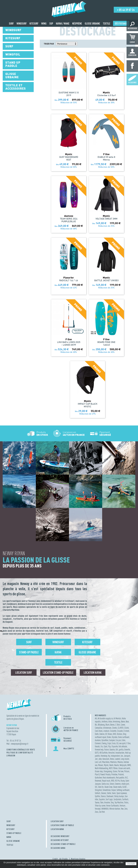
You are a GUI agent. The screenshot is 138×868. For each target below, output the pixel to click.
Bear (127, 722)
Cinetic (115, 728)
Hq (109, 756)
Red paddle (120, 778)
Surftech (125, 799)
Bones (112, 725)
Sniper (114, 790)
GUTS (97, 753)
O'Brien (115, 768)
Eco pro (118, 740)
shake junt (125, 784)
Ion (122, 756)
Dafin (97, 734)
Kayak (58, 652)
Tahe (102, 802)
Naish (111, 765)
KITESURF (11, 829)
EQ (117, 743)
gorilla (121, 750)
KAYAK (9, 837)
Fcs (102, 746)
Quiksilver (98, 778)
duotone (98, 740)
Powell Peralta (105, 774)
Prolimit (121, 774)
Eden (124, 740)
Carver (123, 725)
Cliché (126, 728)
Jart (96, 759)
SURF (9, 821)
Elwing (104, 743)
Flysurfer (115, 746)
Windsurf (58, 642)
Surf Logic (109, 799)
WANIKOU (105, 809)
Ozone (115, 771)
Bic (96, 725)
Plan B (97, 774)
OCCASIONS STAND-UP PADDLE (63, 844)
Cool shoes (99, 731)
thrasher (107, 802)
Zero (126, 809)
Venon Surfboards (113, 806)
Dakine (102, 734)
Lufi (100, 762)
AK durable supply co (105, 718)
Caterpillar (99, 728)
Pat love (121, 771)
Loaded (117, 759)
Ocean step (99, 771)
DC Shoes (109, 734)
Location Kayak (93, 672)
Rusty (123, 781)
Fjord (106, 746)
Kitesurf (87, 642)
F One (128, 743)
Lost (96, 762)
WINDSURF (11, 825)
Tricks (126, 802)
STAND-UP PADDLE (14, 833)
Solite (109, 793)
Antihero (105, 722)
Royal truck (106, 781)
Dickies (119, 734)
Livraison (11, 756)
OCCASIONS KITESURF (60, 840)
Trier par (49, 44)
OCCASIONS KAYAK (58, 848)
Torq (112, 802)
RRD (113, 781)
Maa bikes (106, 762)
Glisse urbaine (87, 652)
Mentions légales (78, 859)
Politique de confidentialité (20, 753)
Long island (125, 759)
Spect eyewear (122, 793)
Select (112, 784)
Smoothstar (107, 790)
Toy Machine (119, 802)
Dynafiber (105, 740)
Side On (101, 787)
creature (106, 731)
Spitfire (97, 796)
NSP (110, 768)
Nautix (117, 765)
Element (98, 743)
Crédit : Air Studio (60, 859)
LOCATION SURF (57, 821)
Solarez (104, 793)
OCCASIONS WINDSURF (60, 836)
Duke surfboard (124, 737)
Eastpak (112, 740)
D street (126, 731)
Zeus (97, 812)
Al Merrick (117, 718)
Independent (115, 756)
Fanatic (97, 746)
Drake (109, 737)
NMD (129, 765)
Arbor (110, 722)
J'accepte (131, 864)
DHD (114, 734)
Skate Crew (108, 787)
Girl (117, 750)
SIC (96, 787)
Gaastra (112, 750)
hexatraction (120, 753)
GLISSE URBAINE (13, 841)
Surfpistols (118, 799)
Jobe (100, 759)
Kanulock (106, 759)
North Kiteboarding (102, 768)
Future (107, 750)
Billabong (101, 725)
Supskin (102, 799)
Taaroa (97, 802)
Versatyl (98, 809)
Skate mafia (117, 787)
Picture (127, 771)
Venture (123, 806)
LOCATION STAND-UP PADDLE (62, 825)
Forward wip (99, 750)
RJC (126, 778)
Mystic (106, 765)
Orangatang (108, 771)
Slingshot (98, 790)
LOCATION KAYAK (57, 829)
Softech (98, 793)
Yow (122, 809)
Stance (103, 796)
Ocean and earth (124, 768)
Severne (118, 784)
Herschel (112, 753)
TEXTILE (10, 845)
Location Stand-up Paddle (58, 672)
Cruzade (120, 731)
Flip (109, 746)
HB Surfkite (103, 753)
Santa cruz (105, 784)
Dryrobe (115, 737)
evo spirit (122, 743)
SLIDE (125, 787)
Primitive (114, 774)
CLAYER (121, 728)
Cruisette (113, 731)
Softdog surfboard (123, 790)
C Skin (118, 725)
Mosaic (101, 765)
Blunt (107, 725)
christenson (107, 728)
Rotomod (98, 781)
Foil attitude (123, 746)
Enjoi (109, 743)
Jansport (127, 756)
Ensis (114, 743)
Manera (120, 762)
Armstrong (117, 722)
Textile (58, 662)
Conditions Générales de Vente (21, 750)
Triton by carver (100, 806)
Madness (113, 762)
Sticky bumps (119, 796)
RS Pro (117, 781)
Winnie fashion (115, 809)
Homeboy (104, 756)
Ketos (112, 759)
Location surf (24, 672)
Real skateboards (109, 778)
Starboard (110, 796)
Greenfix (127, 750)
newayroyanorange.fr (20, 744)
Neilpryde (123, 765)
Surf (29, 642)
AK (96, 718)
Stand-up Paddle (29, 652)
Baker (123, 722)
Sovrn (114, 793)
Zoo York (102, 812)
